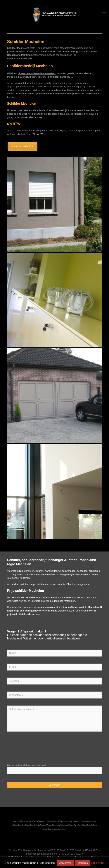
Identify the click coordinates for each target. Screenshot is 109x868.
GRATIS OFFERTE (21, 146)
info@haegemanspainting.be (41, 854)
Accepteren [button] (65, 863)
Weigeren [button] (83, 863)
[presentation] (35, 746)
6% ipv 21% (38, 134)
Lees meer (98, 863)
